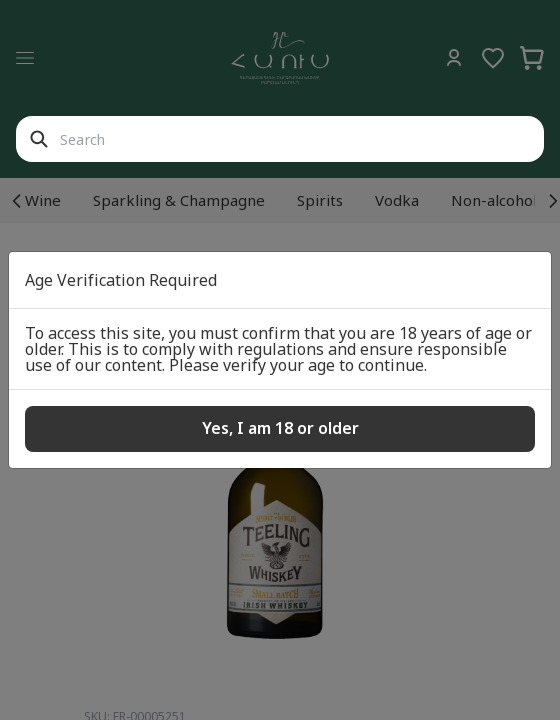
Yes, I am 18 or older (280, 428)
